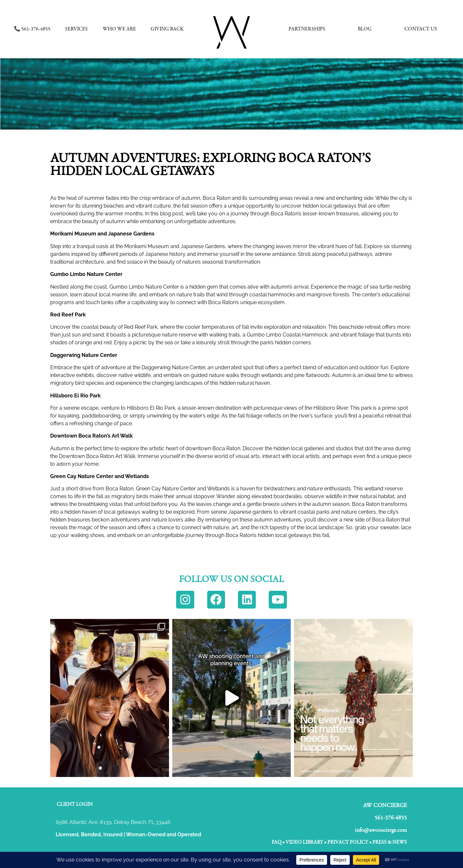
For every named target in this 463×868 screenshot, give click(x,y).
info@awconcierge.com (381, 828)
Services (76, 29)
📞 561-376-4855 (32, 29)
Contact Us (421, 29)
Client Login (75, 802)
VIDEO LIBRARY (304, 840)
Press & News (390, 840)
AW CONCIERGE (385, 803)
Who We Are (119, 29)
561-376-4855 (391, 816)
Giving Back (167, 29)
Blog (365, 29)
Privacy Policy (348, 840)
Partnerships (307, 29)
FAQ (277, 840)
